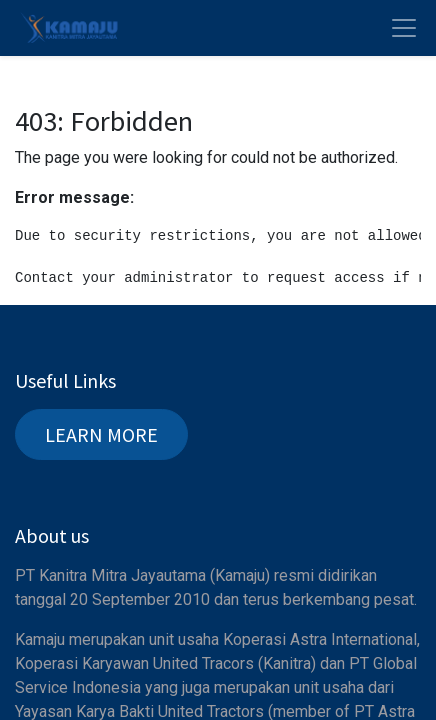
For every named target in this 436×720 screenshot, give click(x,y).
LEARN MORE (101, 434)
